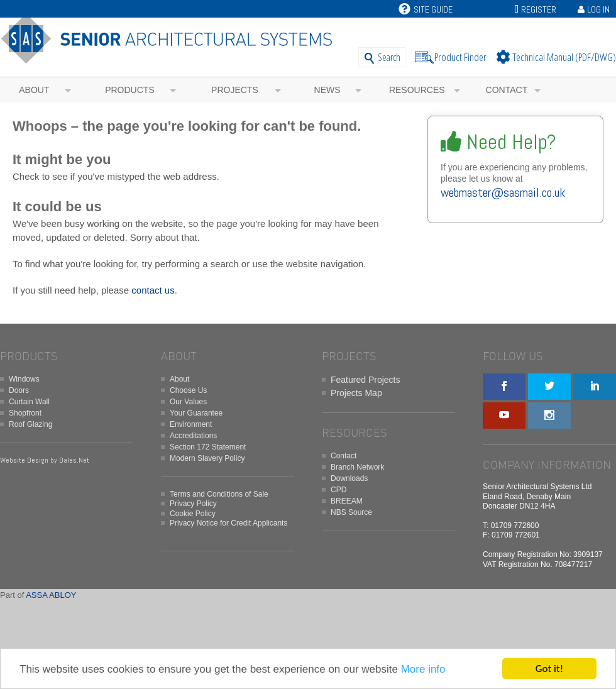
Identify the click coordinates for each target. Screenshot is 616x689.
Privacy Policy (193, 504)
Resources (417, 90)
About (34, 90)
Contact (507, 90)
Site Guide (426, 9)
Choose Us (188, 390)
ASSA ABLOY (51, 595)
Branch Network (357, 467)
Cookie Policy (193, 514)
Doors (19, 390)
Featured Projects (366, 380)
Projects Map (356, 393)
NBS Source (351, 512)
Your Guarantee (196, 413)
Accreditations (193, 436)
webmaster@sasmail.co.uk (503, 192)
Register (539, 9)
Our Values (188, 402)
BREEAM (347, 501)
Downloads (349, 478)
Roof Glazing (30, 424)
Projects (235, 90)
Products (130, 90)
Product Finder (460, 57)
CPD (338, 490)
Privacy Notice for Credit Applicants (228, 523)
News (327, 90)
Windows (24, 379)
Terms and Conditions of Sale (219, 494)
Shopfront (25, 413)
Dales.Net (74, 460)
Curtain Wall (29, 402)
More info (423, 670)
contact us (153, 290)
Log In (598, 9)
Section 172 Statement (208, 447)
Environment (191, 424)
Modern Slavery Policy (207, 458)
